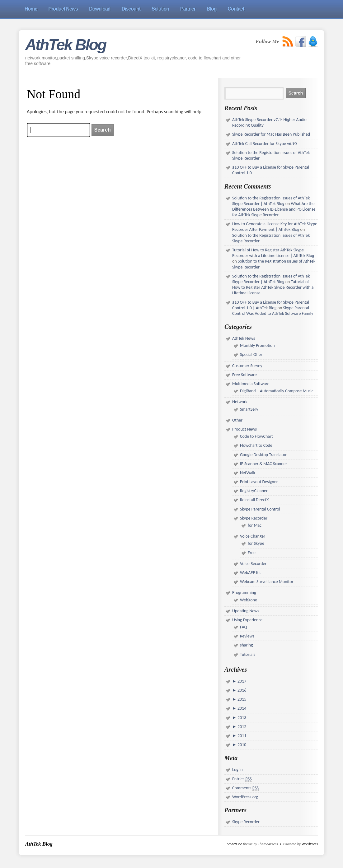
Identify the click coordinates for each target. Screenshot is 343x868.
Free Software (244, 375)
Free (252, 553)
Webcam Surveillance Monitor (267, 582)
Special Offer (251, 355)
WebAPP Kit (250, 573)
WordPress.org (245, 797)
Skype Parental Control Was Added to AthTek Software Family (273, 311)
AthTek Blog (66, 45)
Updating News (246, 611)
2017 (242, 681)
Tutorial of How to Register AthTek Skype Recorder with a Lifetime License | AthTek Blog (273, 253)
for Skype (256, 543)
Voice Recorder (253, 564)
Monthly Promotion (257, 345)
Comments (245, 788)
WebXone (249, 600)
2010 (242, 745)
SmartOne (235, 844)
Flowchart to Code (256, 445)
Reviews (247, 636)
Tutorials (248, 654)
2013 (242, 718)
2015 (242, 699)
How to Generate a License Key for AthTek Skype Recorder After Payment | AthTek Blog (275, 227)
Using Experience (247, 620)
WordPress (310, 844)
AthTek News (244, 338)
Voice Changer (253, 536)
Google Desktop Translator (263, 455)
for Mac (255, 525)
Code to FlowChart (256, 436)
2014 (242, 708)
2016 (242, 690)
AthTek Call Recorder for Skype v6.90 (264, 144)
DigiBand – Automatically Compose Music (277, 391)
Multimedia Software (251, 384)
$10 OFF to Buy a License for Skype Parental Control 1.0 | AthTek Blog (271, 305)
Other (237, 420)
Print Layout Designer (259, 482)
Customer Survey (247, 366)
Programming (244, 593)
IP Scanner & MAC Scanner (263, 464)
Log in (237, 770)
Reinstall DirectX (254, 500)
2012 (242, 727)
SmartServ (249, 409)
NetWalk (248, 473)
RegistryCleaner (254, 491)
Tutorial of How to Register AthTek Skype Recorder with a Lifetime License (273, 287)
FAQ (244, 627)
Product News (244, 429)
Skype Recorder (254, 518)
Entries (242, 779)
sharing (247, 645)
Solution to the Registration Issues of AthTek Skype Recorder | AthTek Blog (271, 201)
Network (240, 402)
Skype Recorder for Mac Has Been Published (271, 134)
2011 (242, 736)
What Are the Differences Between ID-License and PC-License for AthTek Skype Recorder (274, 209)
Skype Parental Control (260, 509)
